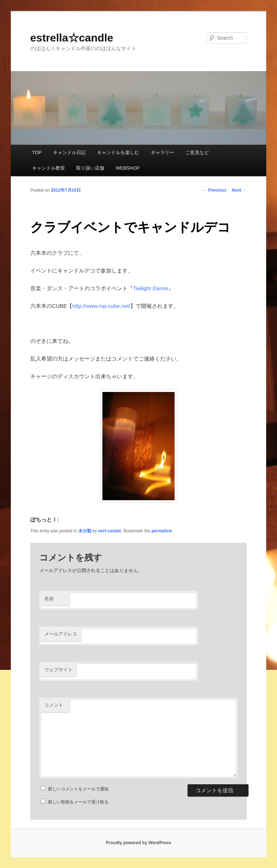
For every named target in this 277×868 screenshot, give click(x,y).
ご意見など (197, 152)
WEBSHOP (128, 168)
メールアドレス (61, 634)
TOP (37, 152)
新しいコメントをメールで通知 (78, 789)
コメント (54, 705)
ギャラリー (162, 152)
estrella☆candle (72, 38)
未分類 (85, 531)
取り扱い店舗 (90, 168)
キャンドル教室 (49, 168)
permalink (162, 531)
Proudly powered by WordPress (138, 843)
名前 (49, 599)
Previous (215, 190)
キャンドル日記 (69, 152)
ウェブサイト (58, 670)
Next (239, 190)
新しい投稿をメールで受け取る (78, 802)
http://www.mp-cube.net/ (101, 306)
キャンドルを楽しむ (118, 152)
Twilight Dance (151, 288)
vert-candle (110, 531)
